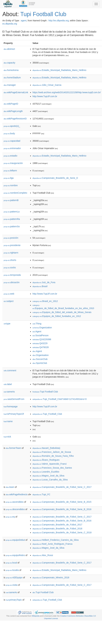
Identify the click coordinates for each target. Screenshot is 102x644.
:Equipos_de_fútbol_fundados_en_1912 (57, 316)
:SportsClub (40, 363)
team (10, 487)
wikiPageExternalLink (16, 92)
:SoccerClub (40, 359)
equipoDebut (15, 540)
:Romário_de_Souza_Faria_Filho (53, 456)
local (11, 563)
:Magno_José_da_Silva (48, 476)
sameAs (9, 392)
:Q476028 (41, 347)
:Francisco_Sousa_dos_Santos (52, 468)
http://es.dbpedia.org (59, 21)
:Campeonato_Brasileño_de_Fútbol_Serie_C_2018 (62, 533)
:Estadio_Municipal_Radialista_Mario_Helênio (59, 70)
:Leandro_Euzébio (46, 472)
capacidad (12, 141)
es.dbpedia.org (10, 24)
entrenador (12, 148)
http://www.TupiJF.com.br (45, 96)
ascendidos (15, 502)
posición (11, 238)
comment (10, 370)
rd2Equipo (14, 578)
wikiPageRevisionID (15, 119)
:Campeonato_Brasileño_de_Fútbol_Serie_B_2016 (62, 509)
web (9, 294)
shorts (10, 260)
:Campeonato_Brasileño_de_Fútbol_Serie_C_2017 (62, 487)
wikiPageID (11, 104)
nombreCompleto (15, 193)
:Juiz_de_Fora (44, 282)
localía (12, 570)
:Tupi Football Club (45, 392)
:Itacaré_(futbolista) (46, 448)
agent (24, 21)
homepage (11, 406)
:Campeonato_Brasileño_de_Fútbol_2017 (57, 525)
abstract (9, 49)
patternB (11, 200)
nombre (11, 185)
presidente (12, 245)
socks (10, 268)
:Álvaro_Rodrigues (46, 460)
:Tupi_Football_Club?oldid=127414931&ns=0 (60, 399)
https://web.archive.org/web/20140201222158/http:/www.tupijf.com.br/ (67, 92)
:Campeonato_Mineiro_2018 (51, 578)
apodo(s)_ (12, 126)
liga (9, 178)
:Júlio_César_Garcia (47, 85)
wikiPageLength (13, 111)
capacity (9, 63)
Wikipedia (36, 616)
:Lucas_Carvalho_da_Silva (50, 480)
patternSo (12, 226)
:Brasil (40, 286)
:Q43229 (40, 343)
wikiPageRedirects (17, 494)
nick (7, 437)
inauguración (13, 163)
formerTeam (13, 448)
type (7, 324)
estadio (10, 156)
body (9, 133)
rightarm (11, 253)
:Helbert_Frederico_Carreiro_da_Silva (56, 540)
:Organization (42, 328)
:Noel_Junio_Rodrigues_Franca (53, 544)
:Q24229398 (42, 339)
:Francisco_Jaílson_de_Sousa (52, 452)
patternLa (12, 212)
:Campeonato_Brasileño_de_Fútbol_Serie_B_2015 (62, 502)
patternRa (12, 219)
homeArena (11, 70)
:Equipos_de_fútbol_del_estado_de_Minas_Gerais (62, 312)
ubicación (12, 282)
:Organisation (41, 355)
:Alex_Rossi (43, 555)
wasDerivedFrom (14, 399)
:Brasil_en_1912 (45, 301)
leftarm (10, 171)
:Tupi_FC (41, 494)
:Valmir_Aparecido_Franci (50, 464)
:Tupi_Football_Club (47, 414)
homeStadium (12, 78)
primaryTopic (14, 600)
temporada (12, 275)
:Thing (37, 324)
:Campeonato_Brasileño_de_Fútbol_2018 (57, 529)
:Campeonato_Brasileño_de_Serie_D (55, 178)
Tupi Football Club (43, 14)
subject (9, 301)
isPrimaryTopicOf (14, 414)
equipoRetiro (15, 555)
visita (12, 585)
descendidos (15, 509)
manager (10, 85)
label (8, 384)
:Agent (37, 331)
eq (10, 517)
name (8, 421)
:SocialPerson (41, 335)
